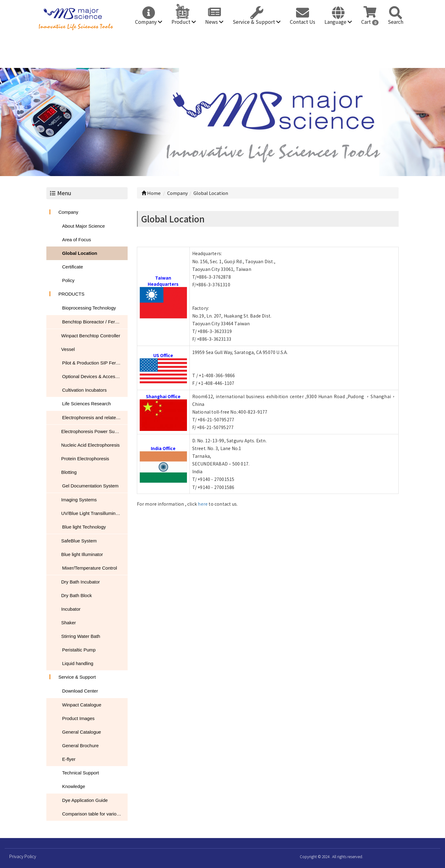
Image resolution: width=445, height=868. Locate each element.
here (203, 504)
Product (184, 22)
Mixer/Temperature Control (90, 568)
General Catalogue (82, 732)
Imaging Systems (79, 500)
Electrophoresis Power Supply (92, 431)
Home (151, 193)
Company (149, 22)
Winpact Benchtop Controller (91, 336)
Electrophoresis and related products (95, 417)
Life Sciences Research (87, 404)
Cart (370, 22)
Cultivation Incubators (84, 390)
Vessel (68, 349)
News (214, 22)
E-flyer (69, 759)
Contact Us (303, 22)
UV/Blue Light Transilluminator (92, 513)
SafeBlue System (79, 541)
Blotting (69, 472)
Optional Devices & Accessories (95, 376)
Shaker (69, 623)
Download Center (80, 691)
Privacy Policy (23, 856)
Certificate (73, 267)
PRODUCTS (71, 294)
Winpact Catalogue (82, 705)
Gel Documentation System (90, 486)
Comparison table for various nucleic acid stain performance (95, 814)
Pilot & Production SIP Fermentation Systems (95, 363)
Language (338, 22)
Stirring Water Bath (81, 636)
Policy (68, 280)
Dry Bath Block (76, 595)
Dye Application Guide (85, 800)
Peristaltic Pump (79, 650)
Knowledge (74, 786)
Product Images (78, 718)
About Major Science (83, 226)
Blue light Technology (84, 527)
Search (396, 22)
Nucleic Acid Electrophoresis (90, 445)
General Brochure (80, 746)
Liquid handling (78, 663)
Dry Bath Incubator (81, 582)
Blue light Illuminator (82, 554)
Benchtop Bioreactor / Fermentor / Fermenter (95, 322)
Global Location (80, 253)
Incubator (71, 609)
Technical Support (81, 773)
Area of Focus (76, 240)
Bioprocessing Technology (89, 308)
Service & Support (257, 22)
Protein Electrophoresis (85, 459)
